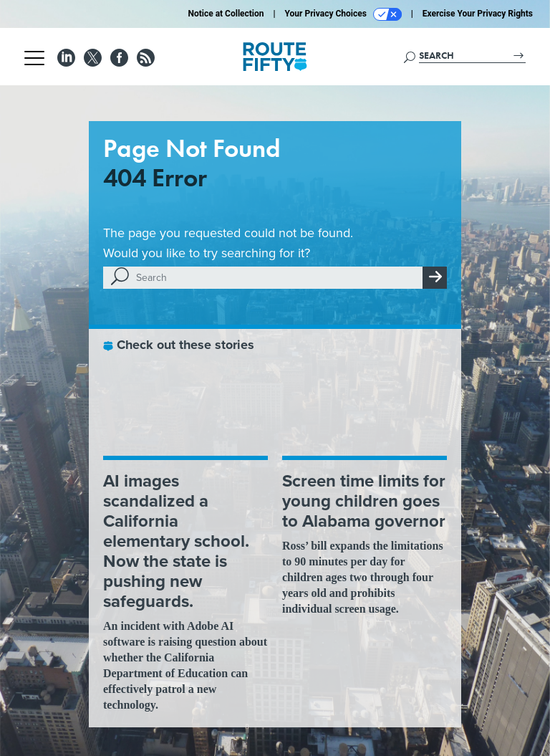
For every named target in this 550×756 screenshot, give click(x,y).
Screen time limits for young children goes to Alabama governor (364, 501)
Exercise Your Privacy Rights (478, 14)
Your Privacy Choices (343, 14)
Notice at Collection (226, 14)
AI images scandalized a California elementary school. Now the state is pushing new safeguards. (176, 541)
